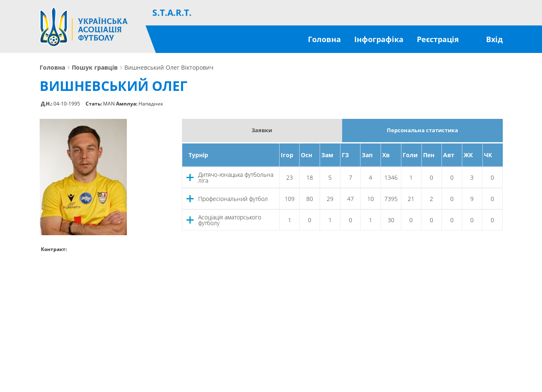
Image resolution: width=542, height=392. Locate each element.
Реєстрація (438, 39)
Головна (324, 39)
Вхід (494, 39)
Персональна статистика (423, 130)
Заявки (262, 130)
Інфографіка (379, 39)
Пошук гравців (95, 68)
